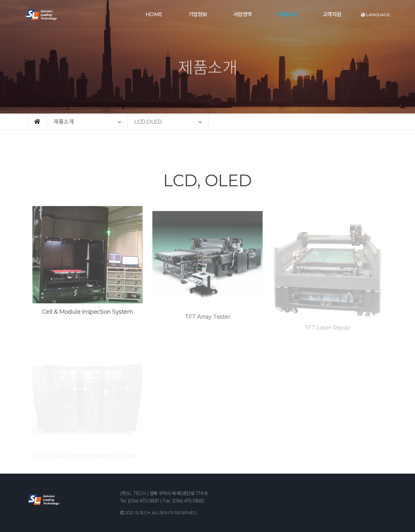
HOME (154, 14)
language (375, 15)
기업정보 (198, 14)
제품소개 (287, 14)
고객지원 (332, 14)
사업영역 (243, 14)
